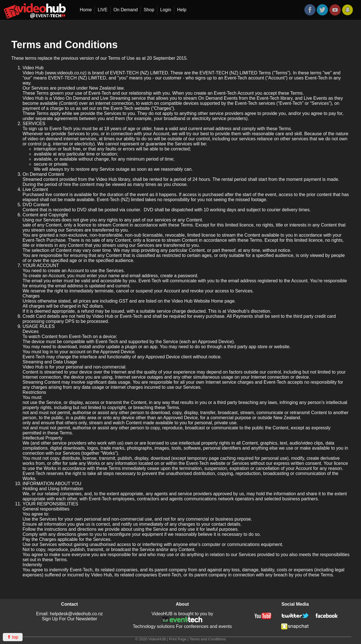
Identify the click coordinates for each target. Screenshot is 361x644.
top (13, 637)
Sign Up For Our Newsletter (70, 619)
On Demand (126, 10)
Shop (149, 10)
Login (166, 10)
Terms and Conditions (208, 639)
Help (182, 10)
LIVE (103, 10)
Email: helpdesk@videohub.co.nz (70, 614)
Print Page (178, 639)
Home (86, 10)
